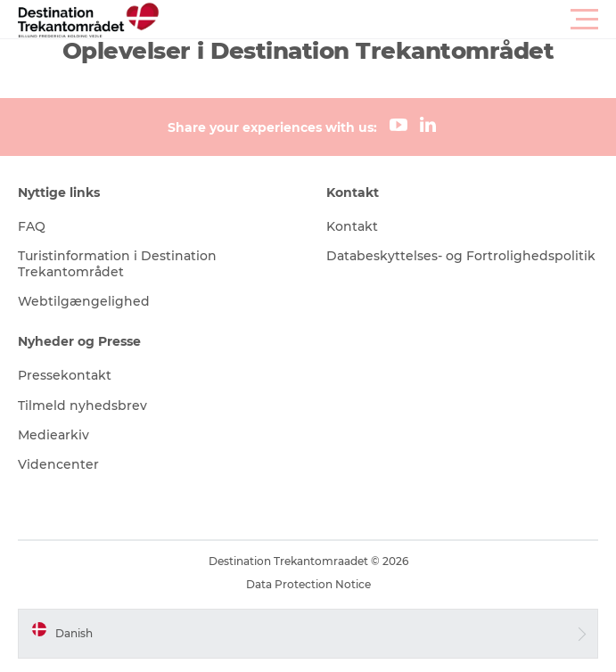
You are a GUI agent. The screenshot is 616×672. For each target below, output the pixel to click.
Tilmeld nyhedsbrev (82, 406)
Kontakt (352, 226)
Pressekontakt (65, 375)
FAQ (32, 226)
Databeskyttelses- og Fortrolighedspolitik (461, 256)
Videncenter (58, 464)
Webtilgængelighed (84, 301)
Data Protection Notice (308, 584)
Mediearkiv (53, 435)
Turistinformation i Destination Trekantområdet (117, 264)
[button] (388, 20)
